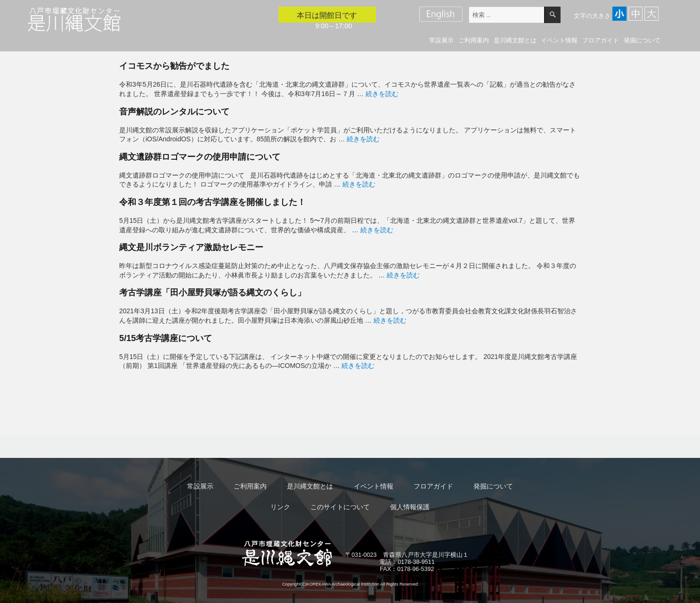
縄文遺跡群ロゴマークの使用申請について (200, 157)
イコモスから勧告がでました (174, 66)
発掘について (642, 40)
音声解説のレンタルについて (174, 111)
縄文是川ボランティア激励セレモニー (191, 247)
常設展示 (441, 40)
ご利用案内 (474, 40)
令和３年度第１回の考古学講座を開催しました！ (212, 202)
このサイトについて (340, 507)
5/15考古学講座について (166, 338)
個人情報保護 (410, 507)
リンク (280, 507)
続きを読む (382, 94)
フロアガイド (601, 40)
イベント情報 (559, 40)
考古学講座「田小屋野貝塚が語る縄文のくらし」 (212, 292)
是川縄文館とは (515, 40)
